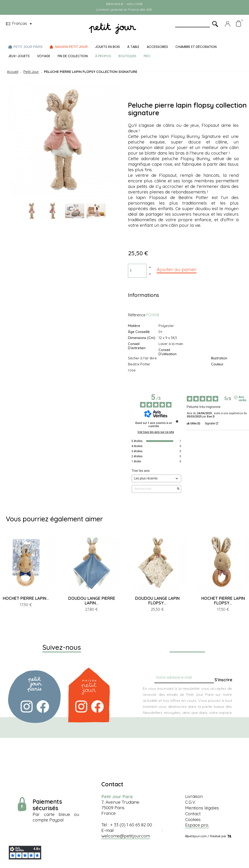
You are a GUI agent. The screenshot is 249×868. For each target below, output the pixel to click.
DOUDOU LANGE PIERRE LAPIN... (92, 601)
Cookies (193, 819)
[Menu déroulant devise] (20, 24)
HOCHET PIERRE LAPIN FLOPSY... (223, 601)
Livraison (194, 796)
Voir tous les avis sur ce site (156, 432)
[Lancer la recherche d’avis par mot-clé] (178, 489)
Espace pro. (197, 825)
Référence (137, 315)
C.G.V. (191, 802)
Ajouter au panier (177, 269)
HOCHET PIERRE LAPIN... (26, 598)
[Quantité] (137, 271)
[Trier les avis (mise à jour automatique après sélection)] (156, 478)
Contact (193, 814)
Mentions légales (202, 808)
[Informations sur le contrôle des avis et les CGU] (177, 421)
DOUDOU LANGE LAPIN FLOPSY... (157, 601)
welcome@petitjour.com (126, 836)
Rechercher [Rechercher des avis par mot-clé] (154, 489)
